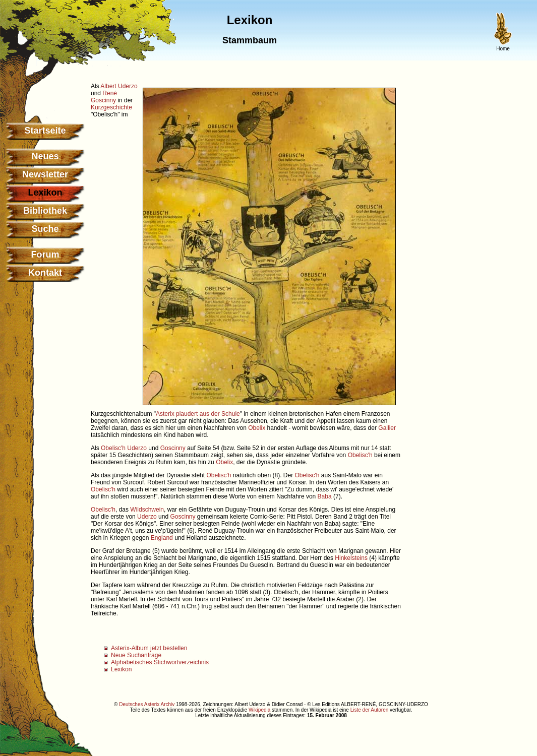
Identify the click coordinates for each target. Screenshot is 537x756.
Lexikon (121, 669)
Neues (45, 156)
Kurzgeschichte (111, 107)
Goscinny (173, 448)
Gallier (387, 428)
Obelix (257, 428)
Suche (45, 229)
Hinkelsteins (351, 558)
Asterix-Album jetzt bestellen (149, 648)
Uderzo (137, 448)
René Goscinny (104, 97)
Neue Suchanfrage (136, 655)
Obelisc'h (113, 448)
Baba (325, 496)
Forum (45, 255)
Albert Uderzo (119, 86)
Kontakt (45, 273)
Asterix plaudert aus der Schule (198, 414)
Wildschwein (147, 510)
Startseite (45, 131)
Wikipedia (259, 710)
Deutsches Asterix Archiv (147, 704)
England (162, 538)
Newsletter (45, 174)
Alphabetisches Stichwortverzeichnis (160, 662)
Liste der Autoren (370, 710)
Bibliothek (45, 211)
